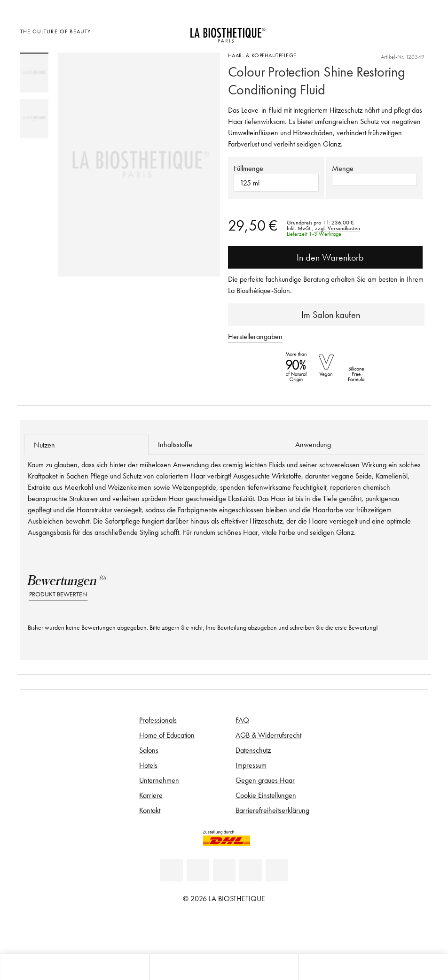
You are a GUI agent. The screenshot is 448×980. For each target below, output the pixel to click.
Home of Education (167, 735)
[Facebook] (198, 870)
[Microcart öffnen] (418, 30)
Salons (149, 750)
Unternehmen (159, 780)
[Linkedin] (172, 870)
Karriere (151, 795)
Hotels (148, 765)
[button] (374, 180)
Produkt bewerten (58, 594)
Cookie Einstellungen (266, 795)
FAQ (242, 720)
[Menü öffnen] (224, 967)
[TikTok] (277, 870)
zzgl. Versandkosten (338, 228)
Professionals (158, 720)
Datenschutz (253, 750)
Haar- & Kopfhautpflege (262, 55)
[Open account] (395, 30)
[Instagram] (251, 870)
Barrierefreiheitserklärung (272, 810)
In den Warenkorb (325, 257)
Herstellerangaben (255, 336)
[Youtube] (224, 870)
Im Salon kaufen (326, 315)
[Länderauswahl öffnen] (372, 30)
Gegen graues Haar (265, 780)
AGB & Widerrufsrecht (268, 735)
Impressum (251, 765)
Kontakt (150, 810)
